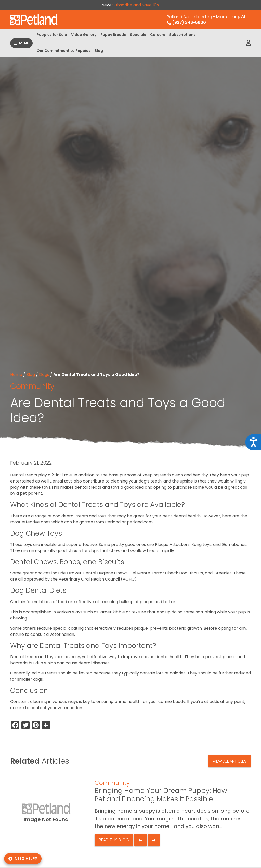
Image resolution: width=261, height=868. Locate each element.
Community (32, 386)
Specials (138, 35)
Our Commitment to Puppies (64, 51)
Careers (158, 35)
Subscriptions (182, 35)
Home (16, 374)
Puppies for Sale (52, 35)
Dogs (44, 374)
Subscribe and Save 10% (136, 5)
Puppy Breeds (113, 35)
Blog (99, 51)
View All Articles (230, 761)
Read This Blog (114, 840)
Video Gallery (84, 35)
